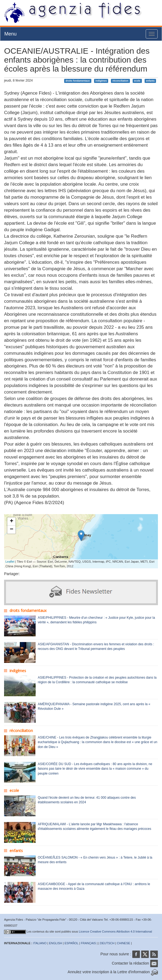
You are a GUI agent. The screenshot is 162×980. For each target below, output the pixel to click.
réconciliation (121, 81)
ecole (137, 81)
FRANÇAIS (88, 943)
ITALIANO (40, 943)
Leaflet (10, 562)
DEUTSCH (107, 943)
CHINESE (124, 943)
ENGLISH (55, 943)
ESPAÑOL (72, 943)
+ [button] (12, 521)
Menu (10, 34)
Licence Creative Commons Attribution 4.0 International (115, 931)
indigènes (101, 81)
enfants (150, 81)
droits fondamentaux (78, 81)
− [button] (12, 530)
